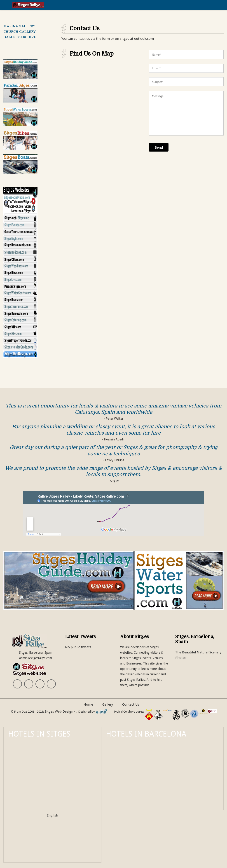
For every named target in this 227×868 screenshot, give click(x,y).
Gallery (108, 705)
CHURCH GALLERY (19, 32)
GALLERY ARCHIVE (20, 37)
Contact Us (131, 705)
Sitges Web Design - (60, 711)
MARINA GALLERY (19, 26)
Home (88, 705)
